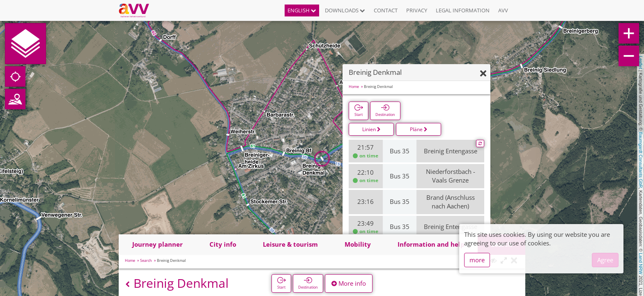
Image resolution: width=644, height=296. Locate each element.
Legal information (463, 10)
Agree (605, 260)
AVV (503, 10)
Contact (386, 10)
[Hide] (483, 74)
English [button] (302, 10)
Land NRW (641, 264)
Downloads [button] (345, 10)
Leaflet (641, 62)
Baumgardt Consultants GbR (641, 160)
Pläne (419, 129)
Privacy (417, 10)
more (477, 260)
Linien (371, 129)
